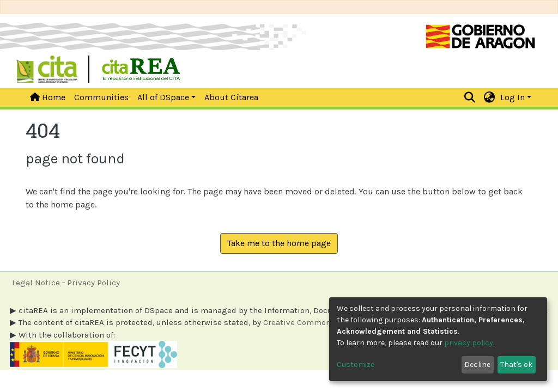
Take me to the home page (279, 243)
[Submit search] (470, 97)
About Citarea (231, 97)
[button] (490, 97)
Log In (512, 97)
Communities (101, 97)
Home (48, 97)
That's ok (516, 365)
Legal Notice (36, 283)
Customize (356, 365)
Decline (477, 365)
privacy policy (469, 343)
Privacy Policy (93, 283)
